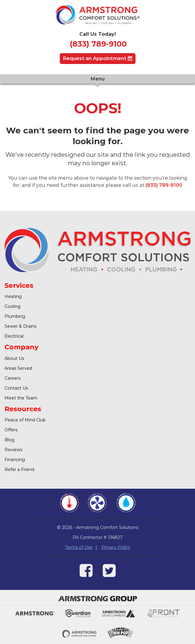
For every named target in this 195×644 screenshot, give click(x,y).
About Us (14, 358)
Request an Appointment (98, 58)
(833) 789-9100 (98, 44)
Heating (13, 296)
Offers (11, 430)
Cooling (12, 306)
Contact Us (16, 388)
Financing (15, 460)
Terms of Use (79, 547)
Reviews (13, 450)
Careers (12, 378)
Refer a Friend (19, 469)
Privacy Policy (116, 547)
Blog (9, 440)
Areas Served (18, 368)
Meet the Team (21, 398)
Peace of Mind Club (25, 420)
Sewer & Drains (20, 326)
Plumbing (15, 316)
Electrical (14, 336)
